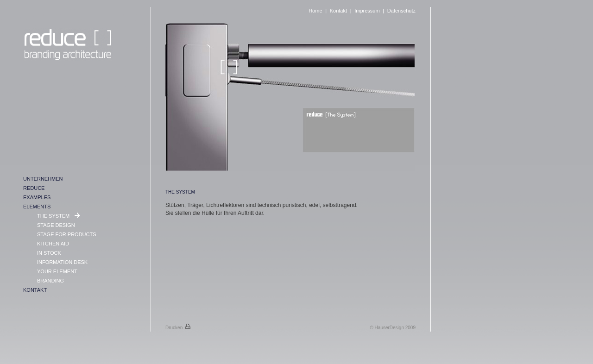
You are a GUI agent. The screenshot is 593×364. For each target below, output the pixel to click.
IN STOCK (49, 253)
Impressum (367, 11)
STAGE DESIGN (56, 225)
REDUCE (34, 188)
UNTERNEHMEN (43, 179)
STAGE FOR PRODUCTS (67, 234)
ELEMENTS (37, 207)
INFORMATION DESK (62, 262)
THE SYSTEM (54, 216)
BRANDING (50, 281)
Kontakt (338, 11)
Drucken (178, 328)
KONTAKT (35, 290)
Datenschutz (401, 11)
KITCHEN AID (53, 244)
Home (315, 11)
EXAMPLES (37, 197)
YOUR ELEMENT (57, 271)
